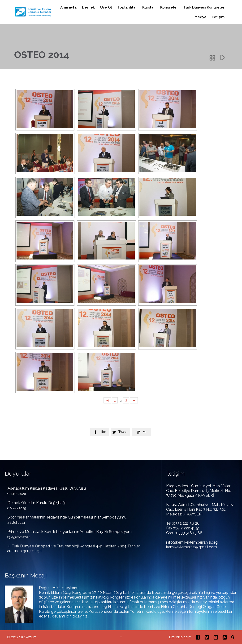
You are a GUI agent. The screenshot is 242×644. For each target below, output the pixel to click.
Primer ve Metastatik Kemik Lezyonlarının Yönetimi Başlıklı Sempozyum (70, 532)
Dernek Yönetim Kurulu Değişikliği (37, 503)
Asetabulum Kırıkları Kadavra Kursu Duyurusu (47, 488)
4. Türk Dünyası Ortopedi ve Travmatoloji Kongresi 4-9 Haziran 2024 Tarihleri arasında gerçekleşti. (74, 548)
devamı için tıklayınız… (71, 616)
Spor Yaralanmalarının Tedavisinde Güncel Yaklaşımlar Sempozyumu (67, 517)
